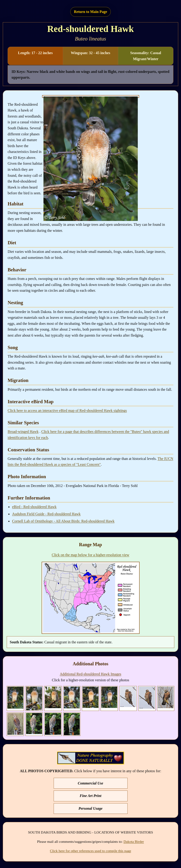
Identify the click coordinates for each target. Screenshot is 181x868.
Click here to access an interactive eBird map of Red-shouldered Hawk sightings (67, 411)
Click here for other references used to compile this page (90, 851)
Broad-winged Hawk (23, 432)
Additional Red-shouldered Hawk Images (90, 674)
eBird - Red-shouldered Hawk (34, 507)
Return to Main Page (91, 12)
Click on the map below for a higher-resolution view (91, 555)
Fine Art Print (91, 796)
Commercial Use (91, 783)
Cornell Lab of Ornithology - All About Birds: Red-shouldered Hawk (63, 521)
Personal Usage (91, 808)
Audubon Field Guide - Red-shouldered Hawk (46, 514)
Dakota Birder (134, 842)
